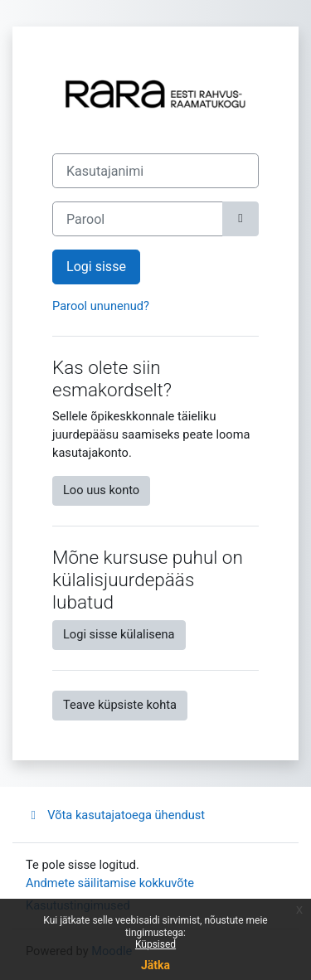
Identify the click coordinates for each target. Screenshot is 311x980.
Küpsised (155, 944)
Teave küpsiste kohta (120, 705)
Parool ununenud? (101, 306)
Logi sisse (96, 267)
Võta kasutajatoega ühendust (115, 815)
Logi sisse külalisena (119, 634)
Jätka (155, 965)
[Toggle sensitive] (241, 219)
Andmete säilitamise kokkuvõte (110, 883)
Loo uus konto (101, 490)
